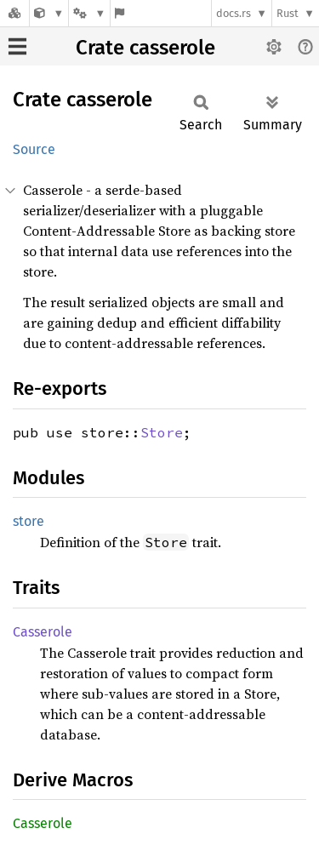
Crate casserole (145, 48)
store (28, 521)
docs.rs (234, 13)
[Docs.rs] (14, 13)
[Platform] (89, 13)
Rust (288, 13)
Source (34, 149)
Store (162, 432)
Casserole (43, 632)
